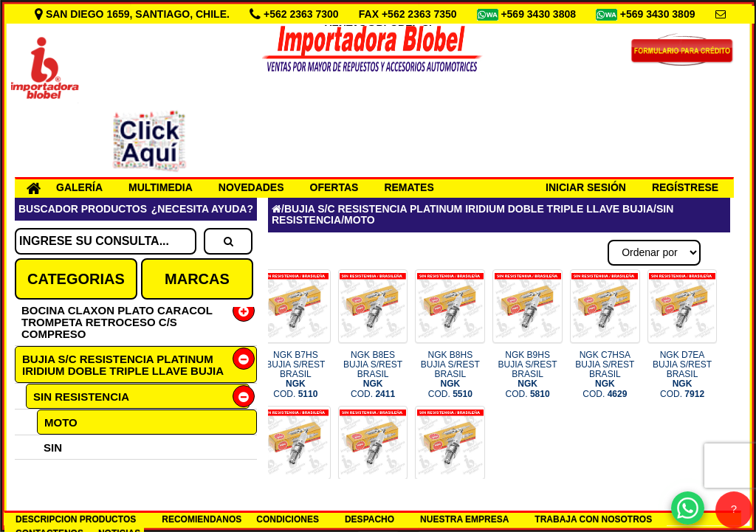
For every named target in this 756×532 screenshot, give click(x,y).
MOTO (61, 422)
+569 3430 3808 (540, 14)
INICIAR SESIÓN (586, 187)
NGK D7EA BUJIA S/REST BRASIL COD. (682, 374)
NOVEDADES (251, 187)
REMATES (409, 187)
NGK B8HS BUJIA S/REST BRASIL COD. (450, 374)
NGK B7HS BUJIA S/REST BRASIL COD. (295, 374)
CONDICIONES (288, 519)
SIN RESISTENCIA (81, 397)
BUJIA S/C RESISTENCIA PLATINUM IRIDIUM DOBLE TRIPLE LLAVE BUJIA (123, 365)
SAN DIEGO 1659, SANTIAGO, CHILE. (134, 14)
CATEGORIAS (76, 279)
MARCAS (197, 279)
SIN (53, 448)
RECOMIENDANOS (202, 519)
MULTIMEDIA (161, 187)
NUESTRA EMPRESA (464, 519)
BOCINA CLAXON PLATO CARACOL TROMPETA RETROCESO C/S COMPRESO (117, 322)
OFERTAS (334, 187)
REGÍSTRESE (685, 187)
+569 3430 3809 (659, 14)
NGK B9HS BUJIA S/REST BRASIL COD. (528, 374)
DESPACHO (370, 519)
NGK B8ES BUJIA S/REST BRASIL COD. (373, 374)
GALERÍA (79, 187)
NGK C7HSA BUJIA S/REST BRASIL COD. (605, 374)
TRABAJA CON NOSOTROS (593, 519)
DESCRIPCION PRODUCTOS (76, 519)
